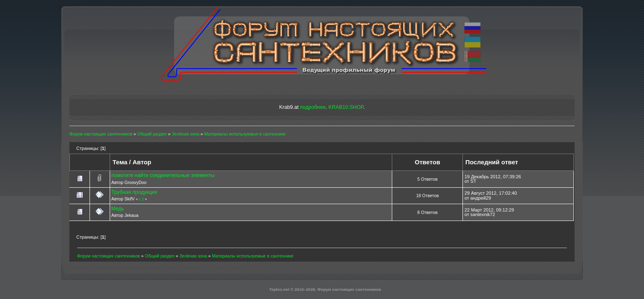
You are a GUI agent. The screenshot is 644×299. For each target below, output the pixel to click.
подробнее (313, 107)
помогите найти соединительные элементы (163, 175)
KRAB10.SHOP (346, 107)
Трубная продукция (134, 192)
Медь (118, 209)
